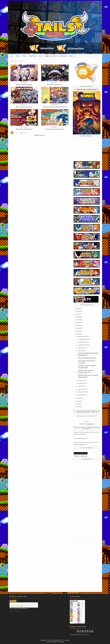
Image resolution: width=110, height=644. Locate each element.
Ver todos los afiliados (15, 612)
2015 (78, 401)
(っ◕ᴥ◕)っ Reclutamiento (51, 56)
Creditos (71, 56)
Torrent (42, 135)
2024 (78, 314)
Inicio (11, 56)
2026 (78, 308)
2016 (78, 398)
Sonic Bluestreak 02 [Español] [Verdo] (87, 89)
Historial (37, 135)
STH (21, 85)
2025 (78, 311)
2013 (78, 407)
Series (24, 56)
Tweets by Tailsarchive (80, 456)
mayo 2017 (81, 383)
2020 (78, 326)
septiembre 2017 (83, 345)
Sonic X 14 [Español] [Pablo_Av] (87, 358)
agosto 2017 (82, 348)
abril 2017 (81, 386)
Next (21, 133)
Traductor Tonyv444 (24, 107)
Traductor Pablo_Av (58, 85)
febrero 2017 (82, 392)
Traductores (32, 56)
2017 (19, 85)
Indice (18, 56)
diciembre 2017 (83, 336)
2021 (78, 323)
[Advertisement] (40, 147)
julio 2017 (81, 351)
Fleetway (21, 129)
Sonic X (52, 85)
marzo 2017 (82, 389)
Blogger (55, 642)
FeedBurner (90, 424)
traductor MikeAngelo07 (27, 85)
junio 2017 (81, 381)
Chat (40, 56)
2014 (78, 404)
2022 (78, 320)
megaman (49, 107)
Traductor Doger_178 (28, 129)
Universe (30, 107)
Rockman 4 (54, 107)
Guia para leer (63, 56)
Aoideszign (61, 642)
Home (12, 61)
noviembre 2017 (83, 339)
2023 (78, 317)
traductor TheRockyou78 (61, 107)
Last (26, 133)
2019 (78, 328)
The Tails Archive (51, 640)
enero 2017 (82, 395)
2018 (78, 331)
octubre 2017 (82, 342)
